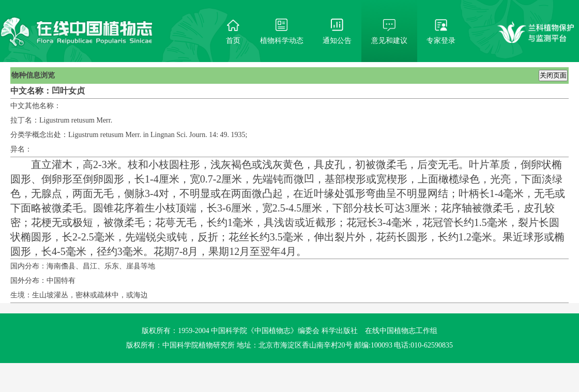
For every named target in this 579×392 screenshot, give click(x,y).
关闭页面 (553, 75)
